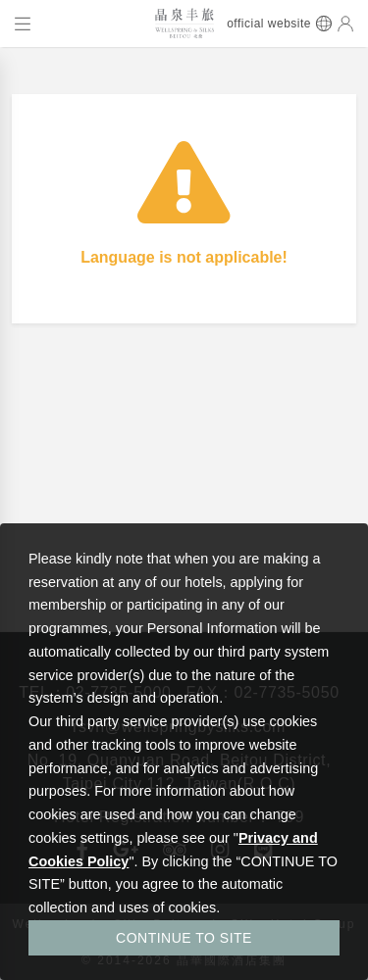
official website (269, 24)
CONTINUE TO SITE (184, 938)
